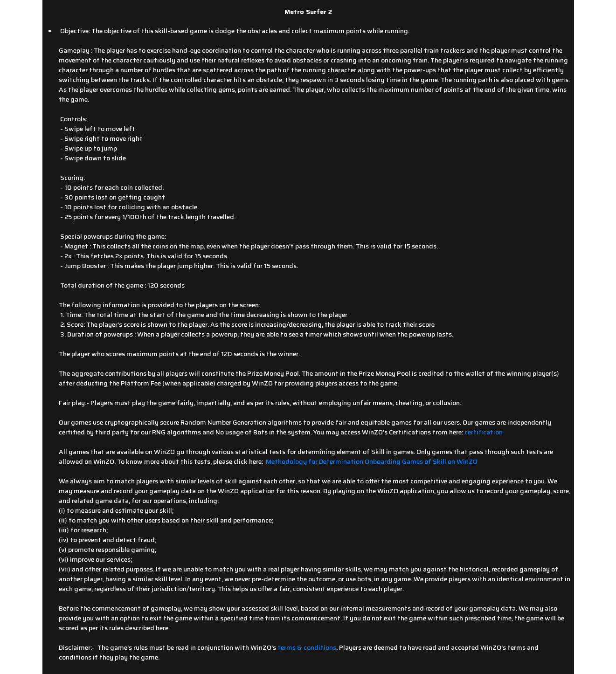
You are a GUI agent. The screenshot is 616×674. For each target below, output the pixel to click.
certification (484, 432)
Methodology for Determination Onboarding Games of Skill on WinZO (372, 461)
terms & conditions (307, 647)
